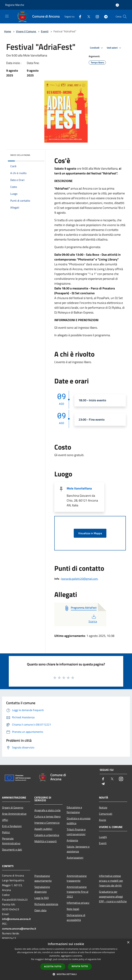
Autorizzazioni (75, 858)
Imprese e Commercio (47, 823)
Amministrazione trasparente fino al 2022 (78, 892)
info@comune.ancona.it (16, 919)
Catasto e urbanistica (47, 835)
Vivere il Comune (26, 31)
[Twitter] (87, 16)
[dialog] (66, 959)
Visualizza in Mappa (90, 533)
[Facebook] (79, 16)
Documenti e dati (12, 849)
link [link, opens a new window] (99, 959)
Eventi (45, 31)
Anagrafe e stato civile (47, 810)
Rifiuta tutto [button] (80, 966)
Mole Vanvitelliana (79, 488)
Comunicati (106, 814)
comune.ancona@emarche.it (19, 929)
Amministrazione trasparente (77, 878)
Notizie (103, 807)
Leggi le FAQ (42, 898)
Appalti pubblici (43, 829)
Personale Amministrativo (11, 841)
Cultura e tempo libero (47, 816)
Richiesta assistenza (46, 904)
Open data (40, 910)
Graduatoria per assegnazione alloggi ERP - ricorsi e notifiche (113, 896)
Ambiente (72, 840)
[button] (66, 974)
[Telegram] (104, 16)
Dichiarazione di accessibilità (76, 918)
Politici (6, 832)
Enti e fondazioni (12, 826)
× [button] (128, 943)
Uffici (5, 820)
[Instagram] (96, 16)
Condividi (97, 48)
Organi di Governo (13, 807)
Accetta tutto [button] (53, 966)
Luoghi (103, 837)
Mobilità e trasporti (46, 841)
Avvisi (103, 820)
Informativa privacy (78, 903)
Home (8, 31)
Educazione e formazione (74, 810)
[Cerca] (125, 17)
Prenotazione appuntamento (43, 878)
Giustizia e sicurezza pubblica (79, 821)
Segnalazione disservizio (42, 889)
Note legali (73, 909)
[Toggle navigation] (7, 16)
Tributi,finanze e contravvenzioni (76, 832)
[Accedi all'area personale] (117, 5)
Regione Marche (15, 5)
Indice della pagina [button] (20, 155)
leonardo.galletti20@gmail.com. (80, 579)
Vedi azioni (114, 48)
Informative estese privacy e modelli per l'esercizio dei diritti (111, 881)
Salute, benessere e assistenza (78, 849)
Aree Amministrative (14, 814)
